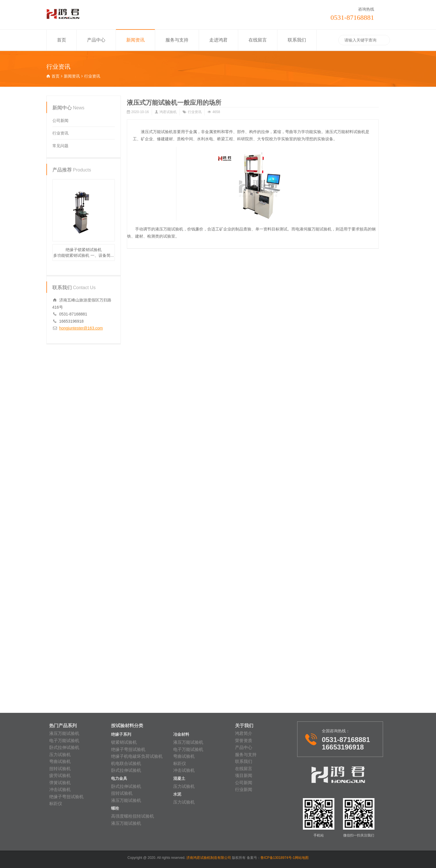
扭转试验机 (60, 769)
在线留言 (258, 40)
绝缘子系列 (121, 734)
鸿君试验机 (168, 112)
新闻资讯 (135, 40)
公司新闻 (60, 121)
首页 (62, 40)
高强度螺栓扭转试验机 (133, 816)
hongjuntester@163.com (81, 328)
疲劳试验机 (60, 775)
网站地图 (302, 858)
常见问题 (60, 146)
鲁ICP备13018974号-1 (278, 858)
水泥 (177, 794)
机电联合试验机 (126, 763)
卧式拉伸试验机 (64, 747)
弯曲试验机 (60, 761)
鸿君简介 (244, 733)
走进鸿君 (218, 40)
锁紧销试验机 (124, 742)
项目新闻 (244, 775)
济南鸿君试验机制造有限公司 (209, 858)
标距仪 (56, 803)
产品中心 (96, 40)
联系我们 (297, 40)
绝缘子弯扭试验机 (66, 797)
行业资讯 (195, 112)
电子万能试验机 (64, 740)
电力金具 (119, 779)
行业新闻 (244, 789)
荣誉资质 (244, 740)
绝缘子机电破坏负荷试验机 (137, 756)
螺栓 (115, 808)
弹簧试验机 (60, 783)
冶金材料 (181, 734)
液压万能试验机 (64, 733)
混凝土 (179, 779)
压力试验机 (60, 754)
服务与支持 (177, 40)
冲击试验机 (60, 789)
